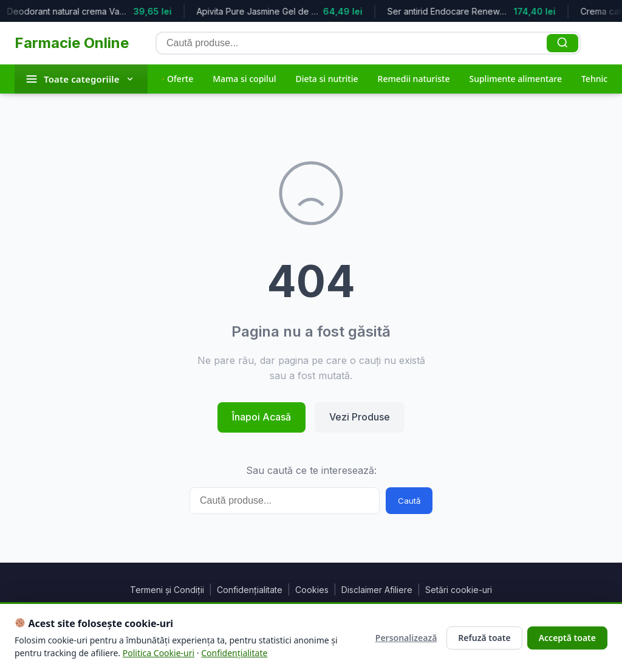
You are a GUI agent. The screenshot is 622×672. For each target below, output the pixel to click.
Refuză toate (484, 638)
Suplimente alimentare (515, 79)
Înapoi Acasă (261, 417)
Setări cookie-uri (459, 590)
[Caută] (562, 43)
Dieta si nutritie (326, 79)
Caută (409, 501)
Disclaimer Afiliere (377, 590)
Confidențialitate (250, 590)
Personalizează (406, 638)
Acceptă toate (567, 638)
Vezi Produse (360, 417)
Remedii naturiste (414, 79)
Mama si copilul (244, 79)
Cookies (312, 590)
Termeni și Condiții (167, 590)
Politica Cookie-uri (159, 653)
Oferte (178, 79)
